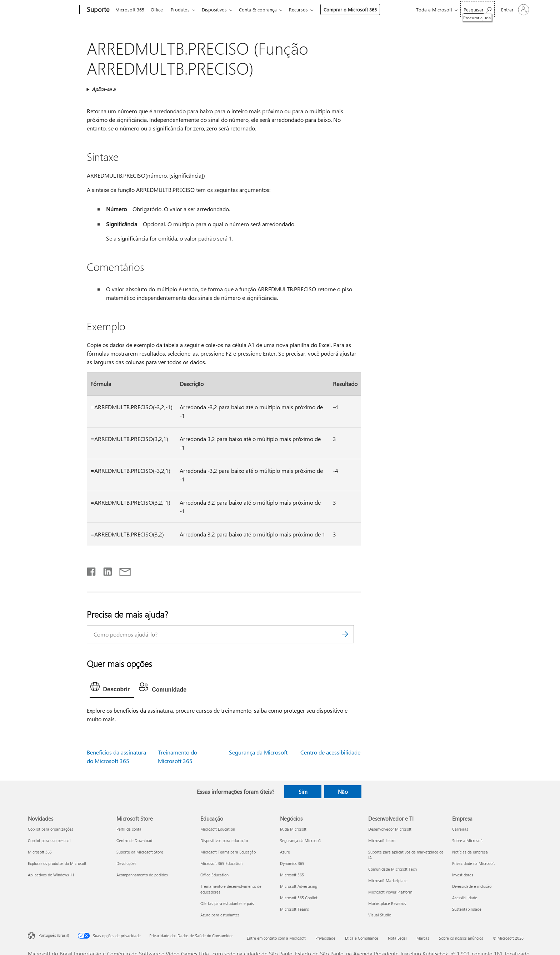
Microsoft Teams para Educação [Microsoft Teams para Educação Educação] (228, 852)
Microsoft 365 (130, 9)
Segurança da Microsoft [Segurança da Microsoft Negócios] (301, 840)
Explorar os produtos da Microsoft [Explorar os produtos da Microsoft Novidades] (57, 863)
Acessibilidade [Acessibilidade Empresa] (465, 898)
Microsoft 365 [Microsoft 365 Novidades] (40, 852)
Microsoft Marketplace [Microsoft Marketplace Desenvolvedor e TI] (388, 880)
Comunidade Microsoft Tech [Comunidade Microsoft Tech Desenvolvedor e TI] (392, 869)
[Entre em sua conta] (514, 10)
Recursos (306, 9)
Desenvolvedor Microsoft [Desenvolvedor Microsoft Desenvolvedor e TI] (390, 829)
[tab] (112, 688)
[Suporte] (97, 10)
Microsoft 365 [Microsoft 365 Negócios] (292, 875)
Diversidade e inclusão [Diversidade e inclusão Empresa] (472, 886)
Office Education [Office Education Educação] (214, 875)
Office (158, 9)
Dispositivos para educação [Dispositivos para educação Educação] (224, 840)
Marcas (423, 938)
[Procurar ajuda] (477, 9)
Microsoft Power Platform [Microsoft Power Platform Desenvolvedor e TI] (390, 892)
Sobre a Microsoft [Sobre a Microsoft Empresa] (467, 840)
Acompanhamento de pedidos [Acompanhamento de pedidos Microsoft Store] (142, 875)
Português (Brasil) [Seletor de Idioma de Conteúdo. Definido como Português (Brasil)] (54, 935)
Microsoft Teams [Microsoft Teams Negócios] (294, 909)
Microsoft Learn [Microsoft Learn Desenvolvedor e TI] (382, 840)
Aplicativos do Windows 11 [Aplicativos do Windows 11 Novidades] (51, 875)
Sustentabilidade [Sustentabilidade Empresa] (467, 909)
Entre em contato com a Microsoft (276, 938)
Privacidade (325, 938)
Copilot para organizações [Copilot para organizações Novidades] (51, 829)
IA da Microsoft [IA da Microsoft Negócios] (293, 829)
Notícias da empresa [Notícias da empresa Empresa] (470, 852)
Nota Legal (397, 938)
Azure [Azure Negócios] (285, 852)
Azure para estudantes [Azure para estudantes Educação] (220, 915)
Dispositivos (219, 9)
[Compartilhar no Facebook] (92, 570)
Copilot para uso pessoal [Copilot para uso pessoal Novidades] (49, 840)
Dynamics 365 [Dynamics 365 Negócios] (292, 863)
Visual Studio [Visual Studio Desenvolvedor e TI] (380, 915)
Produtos (183, 9)
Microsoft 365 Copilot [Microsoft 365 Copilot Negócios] (299, 898)
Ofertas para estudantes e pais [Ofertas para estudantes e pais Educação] (227, 903)
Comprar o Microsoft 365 (357, 9)
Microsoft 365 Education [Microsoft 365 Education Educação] (221, 863)
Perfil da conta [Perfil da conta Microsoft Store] (129, 829)
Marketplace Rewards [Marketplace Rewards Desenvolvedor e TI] (387, 903)
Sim (303, 792)
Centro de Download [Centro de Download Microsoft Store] (134, 840)
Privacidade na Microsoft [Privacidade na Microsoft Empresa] (474, 863)
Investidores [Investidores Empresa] (463, 875)
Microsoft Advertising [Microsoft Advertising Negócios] (299, 886)
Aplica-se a (104, 89)
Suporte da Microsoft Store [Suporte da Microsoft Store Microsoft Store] (140, 852)
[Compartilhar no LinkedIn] (105, 570)
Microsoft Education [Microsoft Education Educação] (218, 829)
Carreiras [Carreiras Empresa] (460, 829)
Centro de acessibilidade (330, 752)
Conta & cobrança (264, 9)
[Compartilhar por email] (122, 570)
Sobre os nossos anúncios (461, 938)
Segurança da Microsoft (258, 752)
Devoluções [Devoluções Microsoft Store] (126, 863)
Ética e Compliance (362, 938)
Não (343, 792)
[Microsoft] (52, 10)
